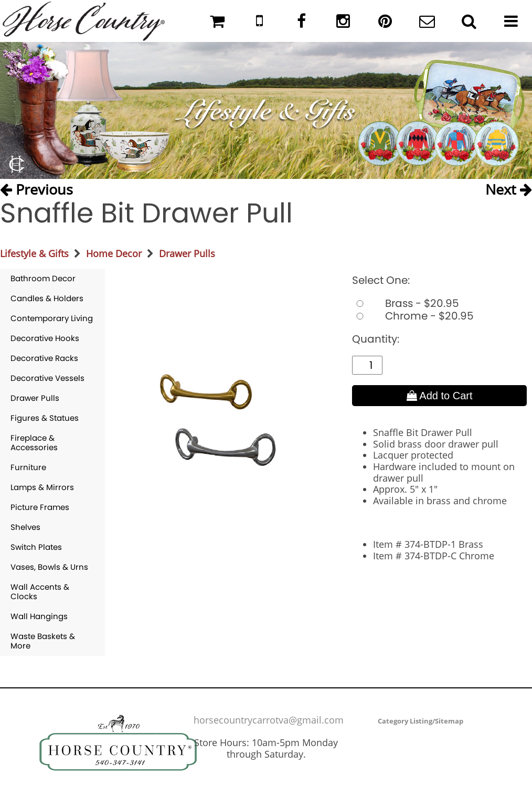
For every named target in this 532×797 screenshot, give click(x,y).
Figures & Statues (45, 418)
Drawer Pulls (187, 253)
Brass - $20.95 (406, 303)
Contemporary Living (52, 318)
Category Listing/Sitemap (421, 721)
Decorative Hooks (45, 338)
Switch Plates (36, 547)
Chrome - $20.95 (413, 316)
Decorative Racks (44, 358)
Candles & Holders (47, 298)
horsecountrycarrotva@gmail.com (269, 720)
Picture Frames (40, 507)
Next (509, 189)
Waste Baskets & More (43, 641)
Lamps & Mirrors (42, 487)
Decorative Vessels (47, 378)
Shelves (25, 527)
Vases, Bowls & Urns (49, 567)
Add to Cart (440, 396)
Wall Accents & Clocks (40, 592)
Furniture (28, 467)
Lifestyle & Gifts (34, 253)
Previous (36, 189)
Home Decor (114, 253)
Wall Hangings (39, 616)
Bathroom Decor (43, 278)
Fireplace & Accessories (34, 443)
